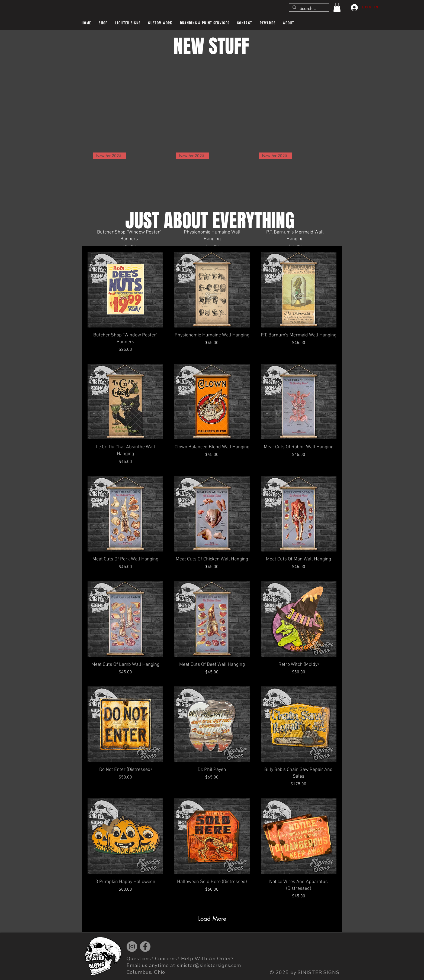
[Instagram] (132, 947)
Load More (212, 919)
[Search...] (309, 9)
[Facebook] (145, 947)
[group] (212, 201)
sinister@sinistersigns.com (209, 965)
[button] (337, 7)
